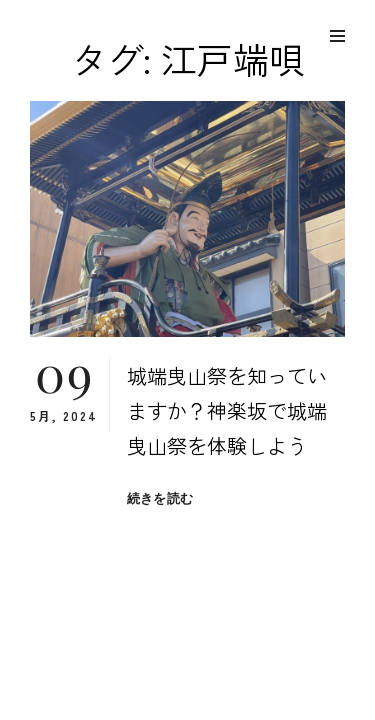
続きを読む (160, 498)
